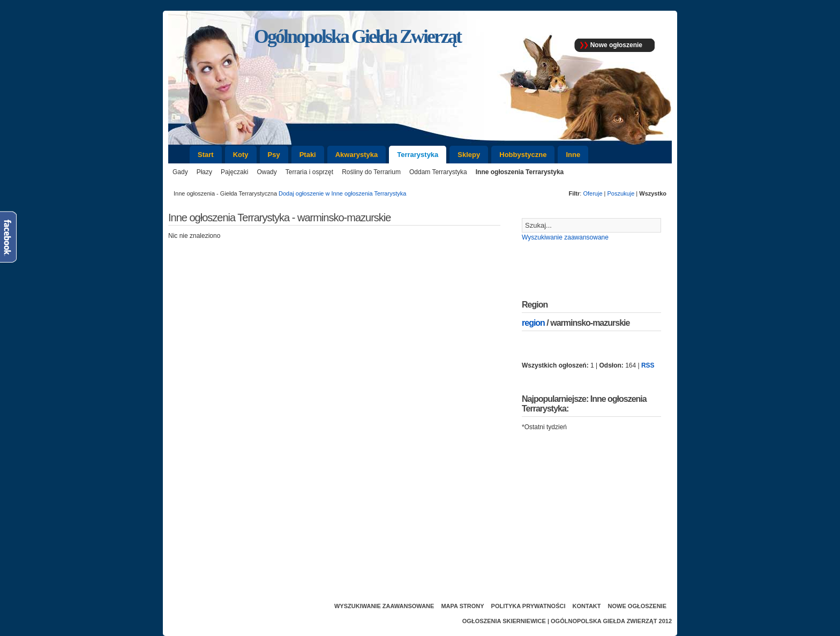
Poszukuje (621, 193)
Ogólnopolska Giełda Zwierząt (604, 621)
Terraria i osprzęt (309, 172)
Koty (241, 155)
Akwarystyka (357, 155)
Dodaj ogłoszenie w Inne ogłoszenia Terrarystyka (342, 193)
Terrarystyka (418, 155)
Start (206, 155)
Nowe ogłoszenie (616, 45)
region (533, 323)
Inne (573, 155)
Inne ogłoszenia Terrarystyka (520, 172)
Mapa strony (462, 606)
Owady (267, 172)
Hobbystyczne (523, 155)
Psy (274, 155)
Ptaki (308, 155)
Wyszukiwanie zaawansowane (565, 237)
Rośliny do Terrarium (371, 172)
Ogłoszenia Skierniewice (504, 621)
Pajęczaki (234, 172)
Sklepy (469, 155)
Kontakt (587, 606)
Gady (180, 172)
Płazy (204, 172)
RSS (648, 365)
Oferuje (592, 193)
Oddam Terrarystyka (438, 172)
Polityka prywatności (528, 606)
